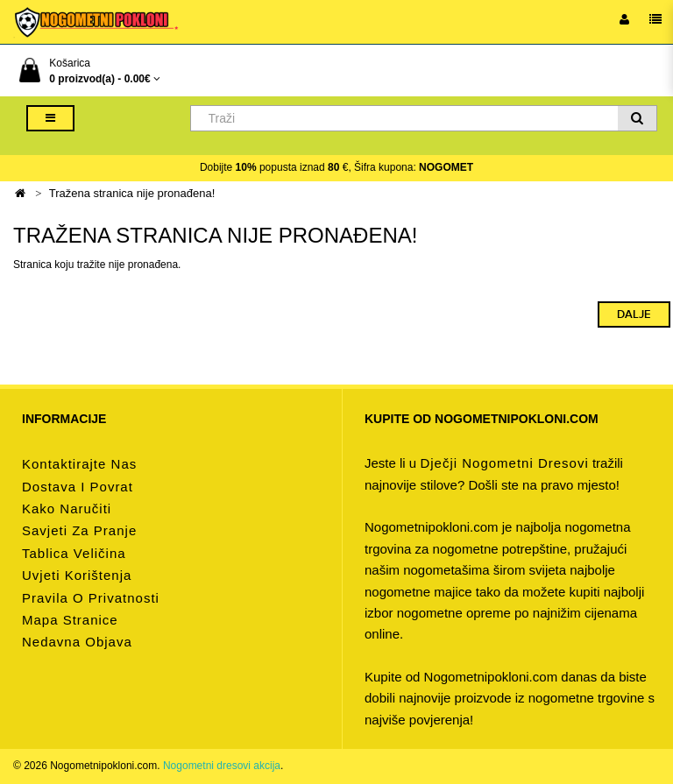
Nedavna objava (77, 642)
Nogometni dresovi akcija (222, 766)
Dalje (634, 314)
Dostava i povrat (78, 487)
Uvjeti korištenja (77, 575)
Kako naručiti (67, 509)
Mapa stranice (70, 620)
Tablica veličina (74, 553)
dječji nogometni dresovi (504, 463)
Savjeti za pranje (79, 530)
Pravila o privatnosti (91, 598)
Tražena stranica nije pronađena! (132, 193)
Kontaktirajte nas (79, 464)
